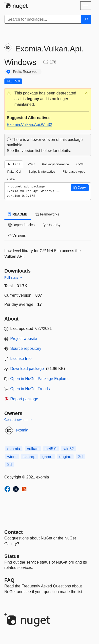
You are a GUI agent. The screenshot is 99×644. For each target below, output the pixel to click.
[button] (48, 99)
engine (65, 457)
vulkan (33, 449)
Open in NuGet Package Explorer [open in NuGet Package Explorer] (40, 379)
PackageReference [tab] (55, 164)
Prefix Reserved (25, 72)
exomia (22, 430)
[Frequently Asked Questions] (10, 580)
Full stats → (14, 277)
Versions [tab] (17, 235)
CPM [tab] (80, 164)
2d (80, 457)
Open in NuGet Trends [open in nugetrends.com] (30, 389)
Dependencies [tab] (21, 225)
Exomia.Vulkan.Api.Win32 (30, 125)
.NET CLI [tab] (14, 164)
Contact (14, 532)
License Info (21, 359)
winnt (12, 457)
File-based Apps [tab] (74, 172)
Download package (27, 369)
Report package (24, 399)
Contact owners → (19, 420)
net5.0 (51, 449)
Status (12, 556)
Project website (24, 339)
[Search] (86, 19)
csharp (29, 457)
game (47, 457)
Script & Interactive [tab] (42, 172)
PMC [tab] (31, 164)
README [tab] (18, 214)
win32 (69, 449)
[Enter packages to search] (43, 19)
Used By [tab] (52, 225)
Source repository (26, 348)
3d (10, 465)
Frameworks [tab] (47, 214)
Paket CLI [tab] (14, 172)
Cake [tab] (11, 179)
